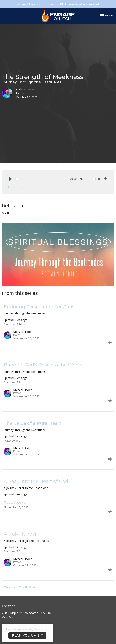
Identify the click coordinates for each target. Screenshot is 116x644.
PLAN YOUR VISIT (27, 635)
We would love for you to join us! (58, 4)
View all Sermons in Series (19, 586)
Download (15, 187)
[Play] (11, 179)
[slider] (42, 179)
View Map (8, 617)
